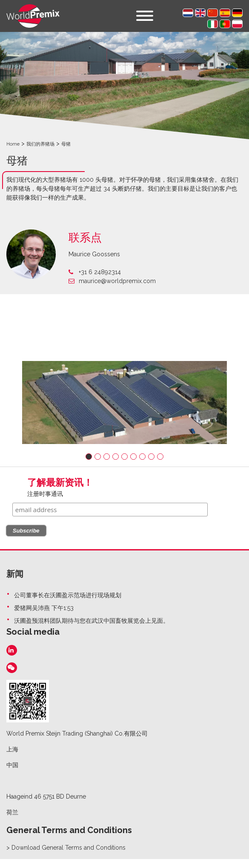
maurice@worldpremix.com (112, 281)
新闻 (15, 574)
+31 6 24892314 (95, 272)
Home (13, 144)
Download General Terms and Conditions (69, 848)
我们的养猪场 (40, 144)
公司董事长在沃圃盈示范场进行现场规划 (68, 595)
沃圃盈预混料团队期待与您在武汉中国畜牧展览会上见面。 (92, 621)
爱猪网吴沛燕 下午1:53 (44, 608)
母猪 (66, 144)
